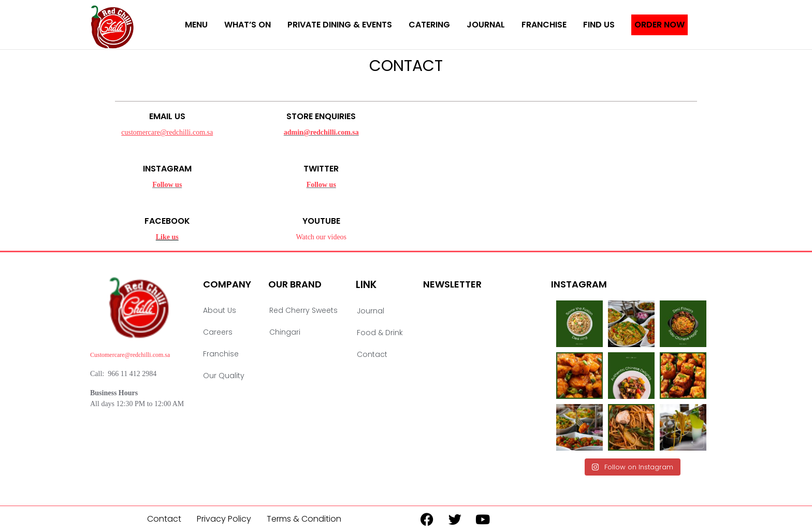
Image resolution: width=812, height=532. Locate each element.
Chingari (285, 332)
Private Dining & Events (340, 25)
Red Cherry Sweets (303, 310)
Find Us (599, 25)
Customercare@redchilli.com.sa (130, 355)
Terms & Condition (304, 519)
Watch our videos (321, 237)
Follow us (167, 185)
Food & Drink (380, 333)
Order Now (659, 25)
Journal (486, 25)
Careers (218, 332)
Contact (372, 354)
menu (196, 25)
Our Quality (224, 376)
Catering (429, 25)
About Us (220, 310)
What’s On (248, 25)
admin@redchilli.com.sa (321, 132)
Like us (167, 237)
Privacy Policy (224, 519)
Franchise (544, 25)
